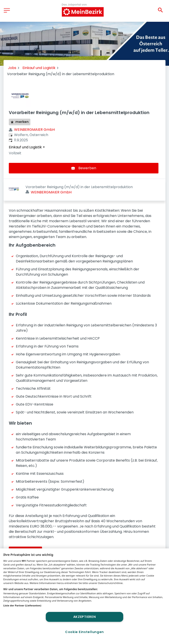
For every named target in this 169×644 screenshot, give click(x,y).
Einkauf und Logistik (39, 68)
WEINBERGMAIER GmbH (34, 130)
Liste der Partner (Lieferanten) (22, 605)
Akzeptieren (85, 617)
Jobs (12, 68)
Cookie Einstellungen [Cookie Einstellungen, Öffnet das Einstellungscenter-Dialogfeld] (84, 632)
